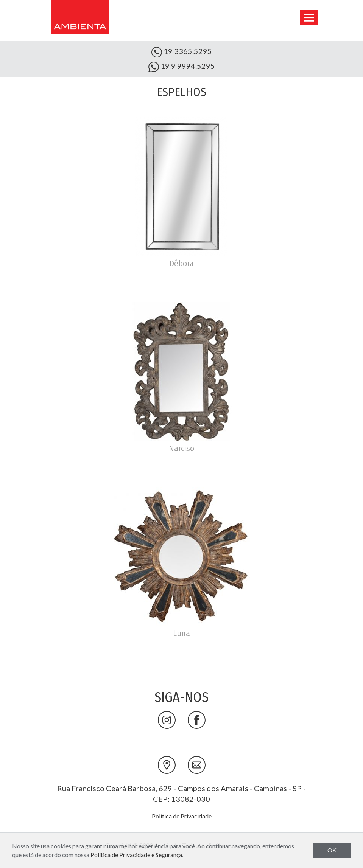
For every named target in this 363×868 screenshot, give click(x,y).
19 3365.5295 (182, 52)
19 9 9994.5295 (182, 67)
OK (332, 850)
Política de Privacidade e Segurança (136, 855)
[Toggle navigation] (309, 17)
